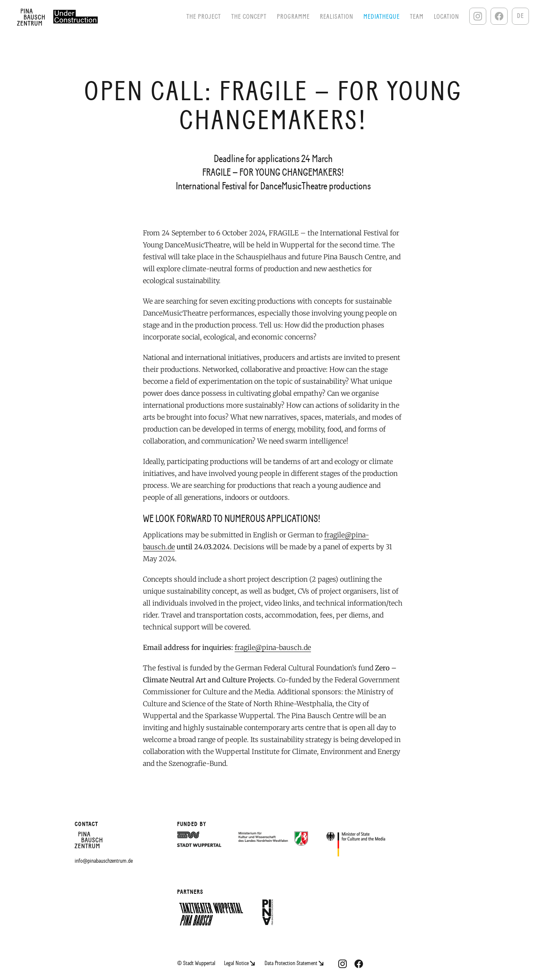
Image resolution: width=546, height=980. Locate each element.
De (520, 16)
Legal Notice (240, 963)
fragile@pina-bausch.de (273, 647)
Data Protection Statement (294, 963)
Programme (293, 17)
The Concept (249, 17)
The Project (204, 17)
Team (417, 17)
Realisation (337, 17)
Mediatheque (382, 17)
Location (446, 17)
